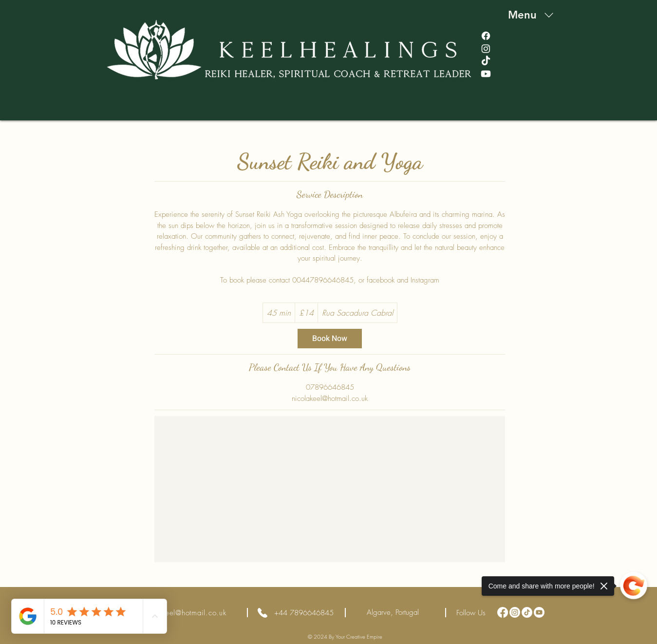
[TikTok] (486, 61)
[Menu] (532, 15)
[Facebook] (486, 36)
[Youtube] (486, 74)
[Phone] (263, 613)
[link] (330, 339)
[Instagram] (486, 48)
